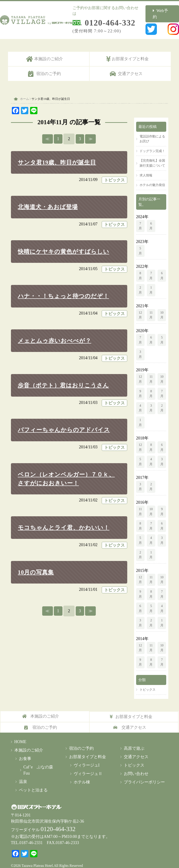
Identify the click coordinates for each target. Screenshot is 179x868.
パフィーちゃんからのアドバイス (64, 423)
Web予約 (167, 10)
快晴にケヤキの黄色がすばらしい (64, 245)
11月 (151, 308)
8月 (140, 269)
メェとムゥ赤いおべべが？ (54, 334)
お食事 (25, 752)
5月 (140, 244)
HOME (20, 735)
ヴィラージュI (87, 759)
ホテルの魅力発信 (152, 178)
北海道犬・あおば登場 (48, 200)
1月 (151, 283)
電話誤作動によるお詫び (152, 132)
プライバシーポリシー (144, 775)
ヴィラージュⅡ (88, 767)
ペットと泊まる (33, 783)
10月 (162, 308)
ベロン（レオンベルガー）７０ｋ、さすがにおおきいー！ (66, 472)
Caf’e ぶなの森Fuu (38, 763)
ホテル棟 (82, 775)
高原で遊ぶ (134, 742)
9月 (140, 387)
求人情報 (146, 169)
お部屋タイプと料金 (130, 52)
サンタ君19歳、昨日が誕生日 (57, 156)
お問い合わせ (136, 767)
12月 (140, 308)
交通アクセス (130, 67)
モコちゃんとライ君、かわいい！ (64, 521)
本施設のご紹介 (49, 52)
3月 (140, 348)
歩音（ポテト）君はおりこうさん (63, 378)
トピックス (114, 173)
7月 (140, 219)
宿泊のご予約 (49, 67)
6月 (151, 219)
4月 (140, 401)
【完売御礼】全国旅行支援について (152, 156)
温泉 (23, 775)
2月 (140, 283)
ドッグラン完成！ (152, 144)
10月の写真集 (36, 566)
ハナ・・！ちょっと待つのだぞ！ (63, 289)
